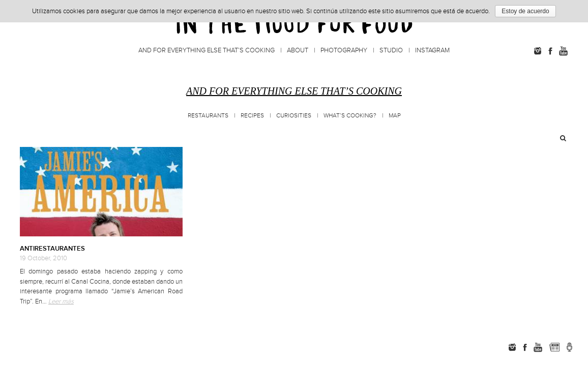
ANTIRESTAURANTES (52, 249)
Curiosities (294, 116)
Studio (391, 50)
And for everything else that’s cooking (207, 50)
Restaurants (208, 116)
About (298, 50)
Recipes (252, 116)
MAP (395, 116)
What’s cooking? (350, 116)
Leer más (61, 301)
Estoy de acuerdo (525, 11)
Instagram (432, 50)
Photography (344, 50)
